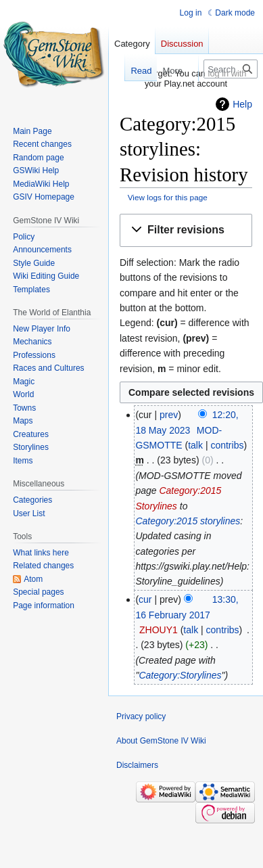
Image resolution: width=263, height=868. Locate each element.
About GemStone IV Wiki (161, 741)
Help (242, 104)
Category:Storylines (180, 675)
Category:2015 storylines (188, 521)
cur (145, 599)
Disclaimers (137, 765)
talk (195, 445)
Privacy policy (141, 716)
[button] (186, 230)
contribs (227, 445)
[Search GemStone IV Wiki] (231, 69)
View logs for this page (168, 197)
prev (169, 415)
